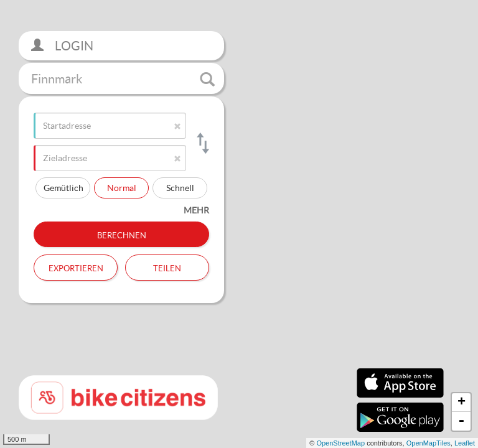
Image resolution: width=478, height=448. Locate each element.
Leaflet (465, 443)
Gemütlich (63, 188)
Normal (122, 188)
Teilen (167, 267)
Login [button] (62, 46)
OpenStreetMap (340, 443)
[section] (239, 224)
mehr (196, 210)
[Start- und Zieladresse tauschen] (202, 143)
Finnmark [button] (123, 79)
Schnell (180, 188)
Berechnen (122, 234)
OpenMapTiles (429, 443)
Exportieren (76, 267)
